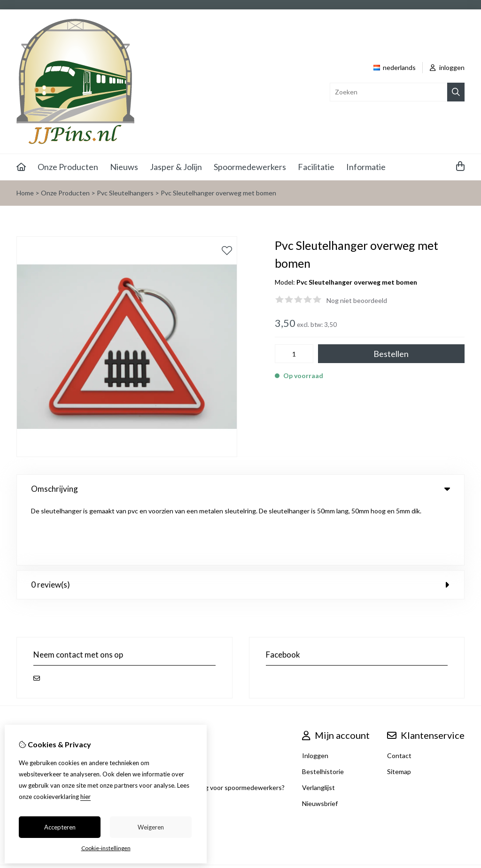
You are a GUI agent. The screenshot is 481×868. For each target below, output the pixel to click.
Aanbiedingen (124, 694)
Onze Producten (68, 167)
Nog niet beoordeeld (357, 300)
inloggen (447, 67)
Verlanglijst (318, 725)
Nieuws (124, 167)
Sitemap (399, 709)
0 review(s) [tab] (240, 523)
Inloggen (315, 694)
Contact (399, 694)
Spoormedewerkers (250, 167)
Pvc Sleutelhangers (125, 193)
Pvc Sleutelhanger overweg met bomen (218, 193)
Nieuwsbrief (320, 741)
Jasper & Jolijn (176, 167)
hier (85, 797)
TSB (460, 816)
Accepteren (60, 827)
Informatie (366, 167)
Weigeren (151, 827)
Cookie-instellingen (106, 848)
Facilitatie (316, 167)
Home (25, 193)
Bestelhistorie (323, 709)
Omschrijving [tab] (240, 489)
